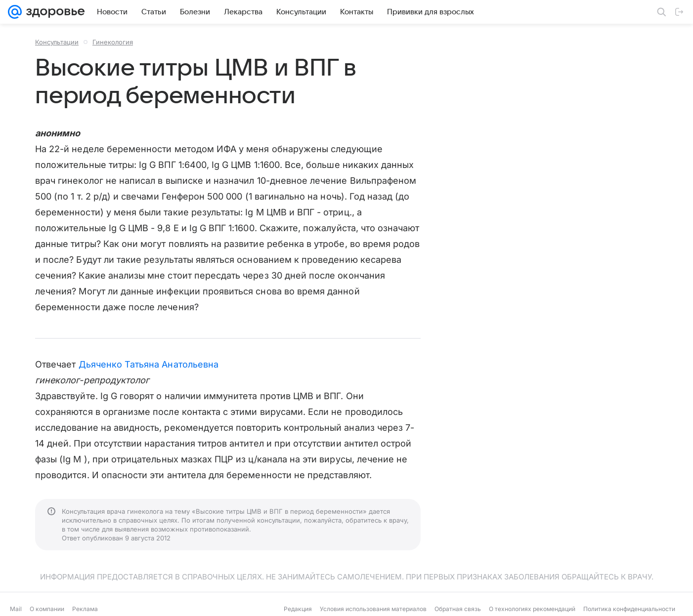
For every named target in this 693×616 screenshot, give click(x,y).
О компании (47, 609)
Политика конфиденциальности (629, 609)
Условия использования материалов (373, 609)
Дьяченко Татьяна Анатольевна (149, 364)
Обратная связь (458, 609)
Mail (16, 609)
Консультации (57, 42)
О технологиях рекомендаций (532, 609)
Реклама (85, 609)
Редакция (298, 609)
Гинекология (113, 42)
